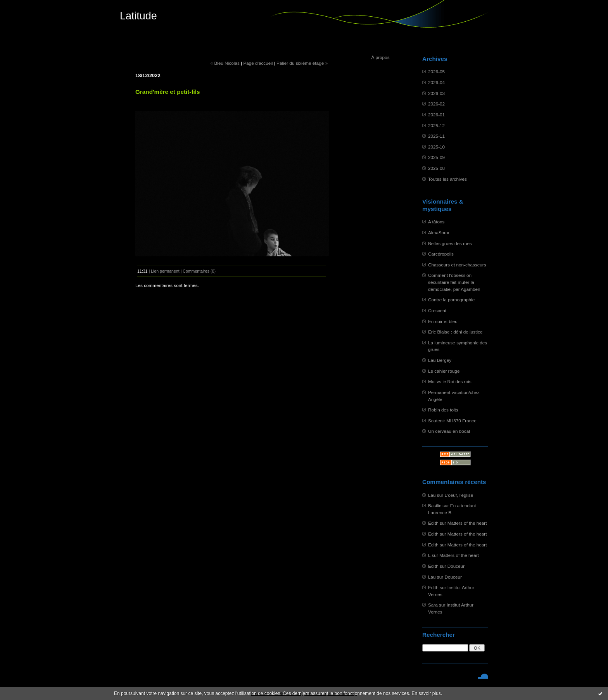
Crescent (437, 310)
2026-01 (436, 115)
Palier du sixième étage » (302, 63)
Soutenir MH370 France (452, 421)
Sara (433, 605)
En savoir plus (426, 693)
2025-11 (436, 136)
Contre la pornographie (451, 300)
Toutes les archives (447, 179)
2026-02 (436, 104)
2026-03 (436, 93)
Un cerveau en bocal (449, 431)
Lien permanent (165, 271)
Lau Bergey (440, 360)
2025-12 (436, 125)
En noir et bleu (443, 321)
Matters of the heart (467, 523)
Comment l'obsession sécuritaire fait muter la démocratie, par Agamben (454, 282)
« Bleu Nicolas (225, 63)
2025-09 (436, 157)
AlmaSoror (439, 232)
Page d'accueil (258, 63)
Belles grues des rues (450, 243)
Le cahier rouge (444, 371)
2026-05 (436, 72)
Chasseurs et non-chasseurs (457, 265)
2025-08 (436, 168)
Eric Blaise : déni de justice (455, 332)
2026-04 (436, 82)
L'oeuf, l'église (459, 495)
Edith (433, 523)
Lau (432, 495)
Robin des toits (443, 410)
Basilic (435, 506)
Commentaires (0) (199, 271)
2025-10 (436, 147)
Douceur (456, 566)
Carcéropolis (441, 254)
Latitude (138, 16)
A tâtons (436, 222)
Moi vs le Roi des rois (450, 381)
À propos (380, 57)
